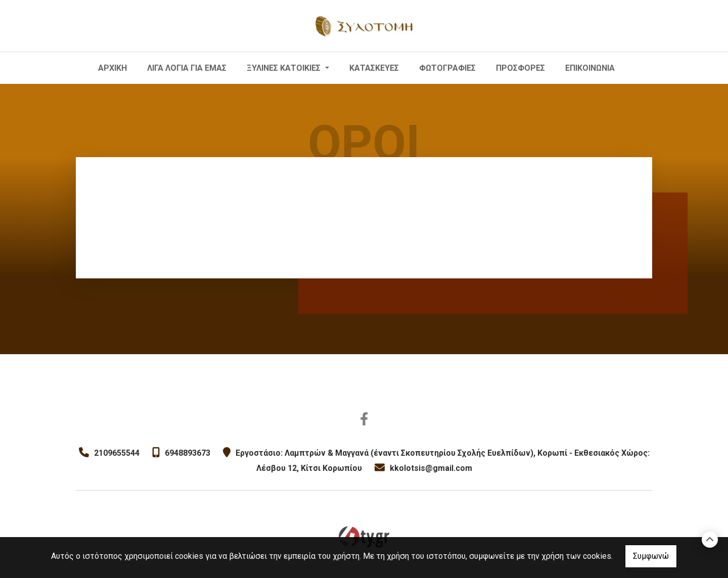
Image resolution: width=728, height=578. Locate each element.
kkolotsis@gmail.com (431, 468)
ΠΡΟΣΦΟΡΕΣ (520, 68)
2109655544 (117, 453)
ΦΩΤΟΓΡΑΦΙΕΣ (447, 68)
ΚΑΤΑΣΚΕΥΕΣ (374, 68)
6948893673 (188, 453)
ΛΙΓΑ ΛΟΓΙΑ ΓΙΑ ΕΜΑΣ (187, 68)
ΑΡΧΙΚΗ (112, 68)
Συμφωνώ (651, 556)
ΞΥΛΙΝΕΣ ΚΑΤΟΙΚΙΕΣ (285, 68)
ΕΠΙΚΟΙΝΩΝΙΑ (590, 68)
